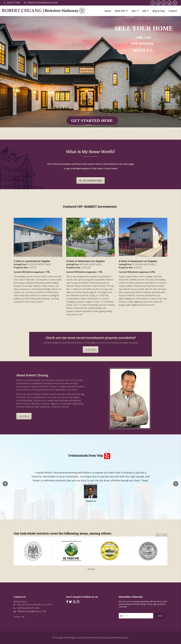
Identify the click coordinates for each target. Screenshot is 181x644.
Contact (173, 11)
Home (108, 11)
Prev (158, 535)
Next (165, 535)
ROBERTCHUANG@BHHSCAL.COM (32, 611)
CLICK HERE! (91, 350)
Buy (134, 11)
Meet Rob (120, 11)
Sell (144, 11)
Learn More (24, 416)
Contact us (19, 617)
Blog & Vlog (159, 11)
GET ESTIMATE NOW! (91, 180)
